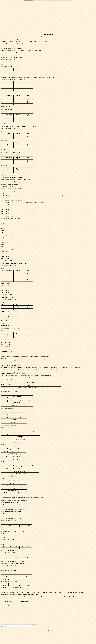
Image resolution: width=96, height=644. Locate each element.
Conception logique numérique (48, 37)
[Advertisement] (48, 19)
